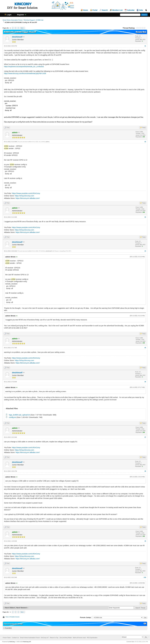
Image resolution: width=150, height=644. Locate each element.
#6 (145, 382)
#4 (145, 251)
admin (47, 142)
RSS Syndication (92, 638)
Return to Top (54, 638)
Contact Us (15, 638)
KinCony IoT (27, 642)
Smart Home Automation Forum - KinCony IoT (34, 638)
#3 (145, 217)
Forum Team (7, 638)
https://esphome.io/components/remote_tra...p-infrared (24, 67)
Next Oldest (10, 608)
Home (86, 10)
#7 (145, 437)
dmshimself (17, 37)
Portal (95, 10)
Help (141, 10)
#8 (145, 471)
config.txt (12, 417)
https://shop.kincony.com (24, 196)
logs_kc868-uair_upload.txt (19, 415)
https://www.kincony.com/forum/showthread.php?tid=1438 (25, 73)
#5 (145, 348)
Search (105, 10)
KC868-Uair (40, 20)
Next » (22, 28)
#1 (145, 46)
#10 (145, 577)
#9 (145, 541)
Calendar (131, 10)
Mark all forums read (79, 638)
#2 (145, 142)
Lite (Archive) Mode (66, 638)
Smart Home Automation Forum (13, 20)
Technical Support (29, 20)
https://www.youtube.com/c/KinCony (26, 193)
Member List (117, 10)
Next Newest (22, 608)
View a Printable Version (12, 617)
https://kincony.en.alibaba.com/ (28, 198)
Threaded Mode (141, 32)
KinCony (12, 642)
